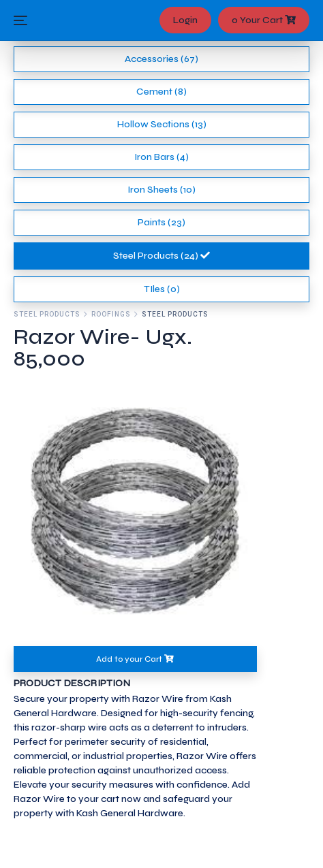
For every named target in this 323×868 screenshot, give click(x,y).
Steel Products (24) (161, 256)
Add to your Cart (135, 659)
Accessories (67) (161, 59)
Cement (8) (161, 92)
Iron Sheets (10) (161, 190)
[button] (32, 512)
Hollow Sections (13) (162, 124)
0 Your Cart (264, 20)
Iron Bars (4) (161, 157)
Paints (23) (161, 222)
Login (185, 20)
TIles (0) (162, 289)
